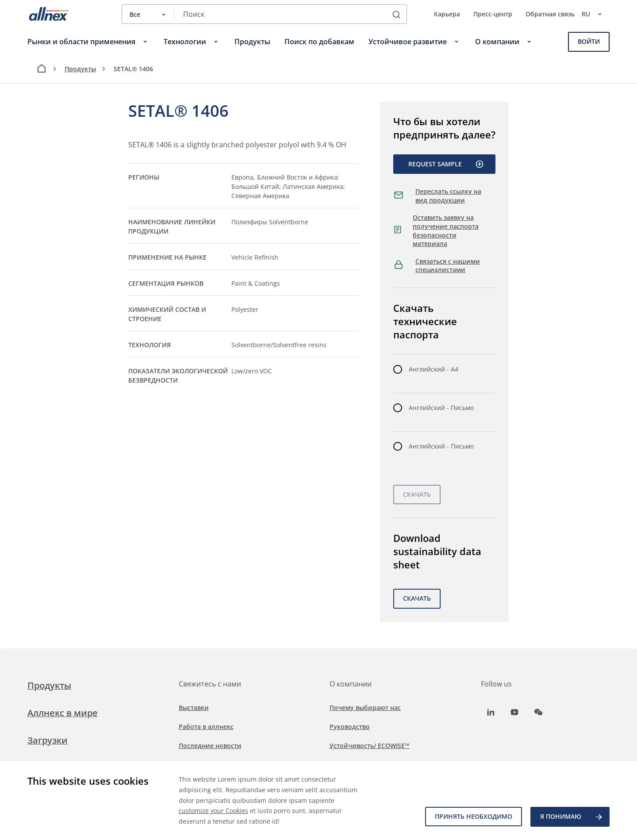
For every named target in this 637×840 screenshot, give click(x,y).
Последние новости (210, 746)
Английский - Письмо (441, 408)
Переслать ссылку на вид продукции (448, 196)
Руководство (350, 727)
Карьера (447, 14)
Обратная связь (550, 14)
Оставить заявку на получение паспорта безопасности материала (446, 230)
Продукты (80, 69)
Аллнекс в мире (63, 713)
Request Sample (446, 164)
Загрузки (48, 740)
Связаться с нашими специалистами (448, 266)
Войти (589, 41)
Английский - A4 (434, 369)
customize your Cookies (213, 811)
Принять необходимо (473, 817)
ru (596, 14)
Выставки (194, 708)
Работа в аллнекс (206, 727)
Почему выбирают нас (365, 708)
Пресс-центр (493, 14)
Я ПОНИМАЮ (572, 817)
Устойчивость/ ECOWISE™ (370, 746)
